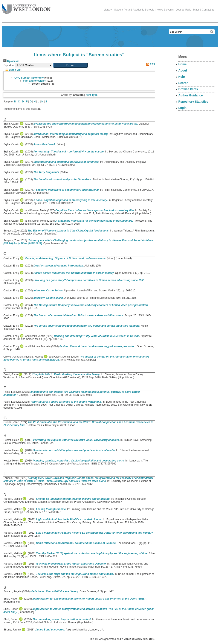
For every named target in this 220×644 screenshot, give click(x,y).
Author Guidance (191, 95)
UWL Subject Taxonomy (29, 78)
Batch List (12, 70)
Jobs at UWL (183, 10)
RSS (150, 64)
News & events (165, 10)
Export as (9, 65)
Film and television (35, 81)
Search (183, 83)
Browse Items (188, 89)
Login (182, 108)
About (183, 70)
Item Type (92, 95)
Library (108, 10)
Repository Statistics (193, 102)
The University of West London (26, 7)
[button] (70, 65)
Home (183, 64)
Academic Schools (143, 10)
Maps (196, 10)
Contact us (208, 10)
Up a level (11, 61)
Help (182, 77)
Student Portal (122, 10)
